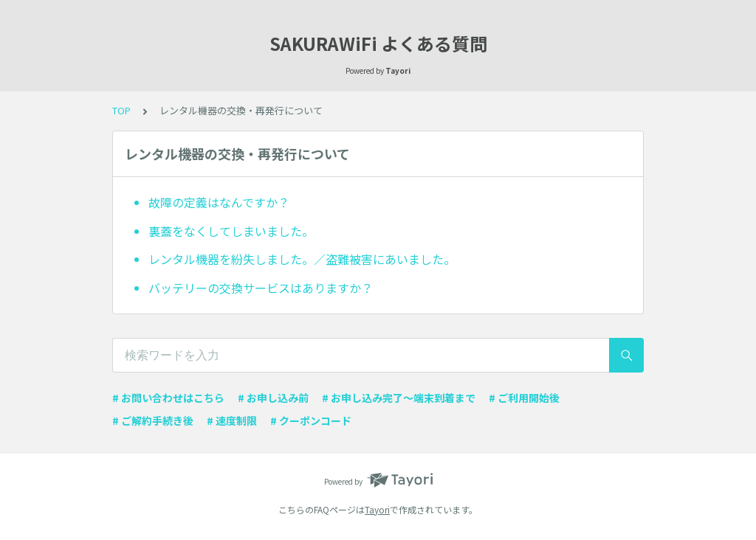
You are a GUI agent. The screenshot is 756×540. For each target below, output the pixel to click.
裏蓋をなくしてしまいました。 (231, 231)
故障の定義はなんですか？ (219, 202)
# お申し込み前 (273, 398)
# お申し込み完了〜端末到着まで (399, 398)
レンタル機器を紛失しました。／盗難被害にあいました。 (302, 259)
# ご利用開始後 (524, 398)
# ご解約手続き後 (153, 420)
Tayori (377, 509)
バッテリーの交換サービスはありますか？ (261, 288)
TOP (121, 110)
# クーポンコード (311, 420)
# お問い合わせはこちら (168, 398)
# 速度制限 (232, 420)
